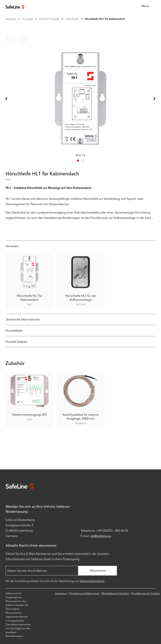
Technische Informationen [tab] (23, 320)
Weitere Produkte (49, 19)
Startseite (11, 19)
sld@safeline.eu (101, 536)
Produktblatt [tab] (14, 331)
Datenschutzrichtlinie (92, 581)
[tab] (78, 161)
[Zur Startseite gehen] (15, 6)
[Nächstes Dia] (154, 99)
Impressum (61, 593)
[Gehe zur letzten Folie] (7, 99)
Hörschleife (72, 19)
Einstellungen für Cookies (146, 593)
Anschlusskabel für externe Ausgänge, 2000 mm (80, 417)
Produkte (28, 19)
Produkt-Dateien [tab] (17, 342)
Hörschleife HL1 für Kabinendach (105, 19)
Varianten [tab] (12, 246)
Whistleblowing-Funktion (115, 593)
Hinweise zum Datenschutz (84, 593)
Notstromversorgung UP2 (29, 415)
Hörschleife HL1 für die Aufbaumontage (80, 298)
